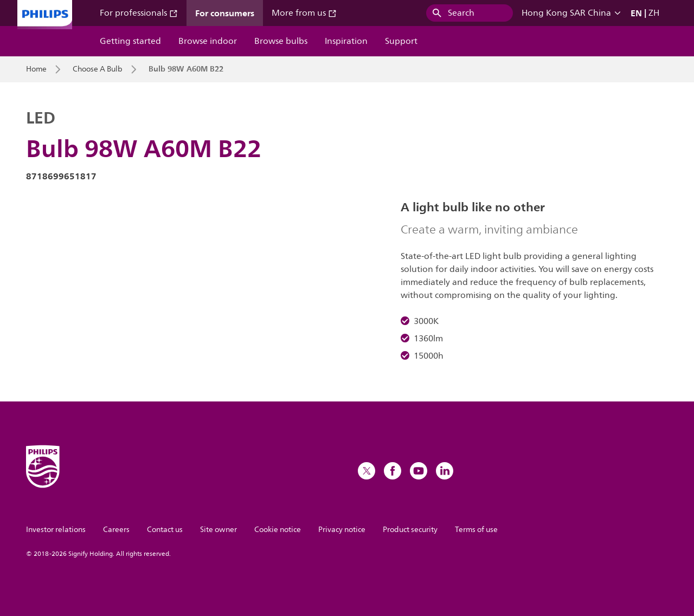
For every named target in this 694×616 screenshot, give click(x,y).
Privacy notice (342, 530)
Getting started (130, 41)
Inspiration (346, 41)
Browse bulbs (281, 41)
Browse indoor (208, 41)
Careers (116, 530)
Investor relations (56, 530)
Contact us (165, 530)
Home (36, 69)
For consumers (225, 13)
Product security (410, 530)
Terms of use (476, 530)
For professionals (139, 13)
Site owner (219, 530)
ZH (654, 13)
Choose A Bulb (98, 69)
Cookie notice (278, 530)
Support (401, 41)
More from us (304, 13)
